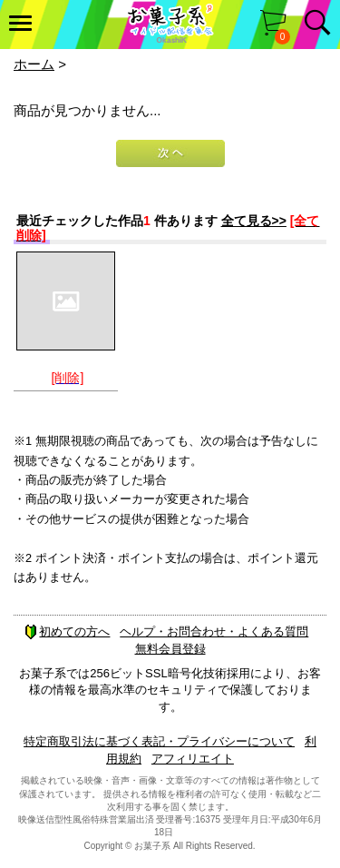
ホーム (34, 64)
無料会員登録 (170, 649)
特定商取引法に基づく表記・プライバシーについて (159, 741)
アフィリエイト (193, 759)
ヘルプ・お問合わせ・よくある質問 (214, 631)
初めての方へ (67, 631)
